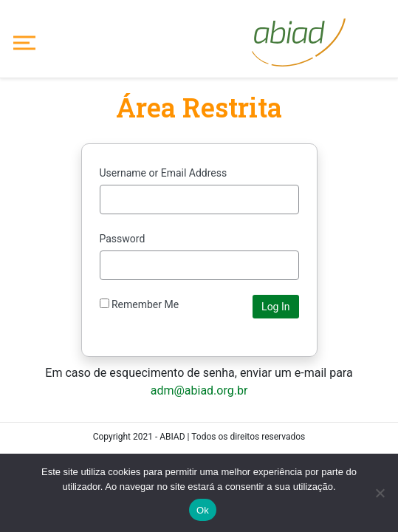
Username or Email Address (164, 173)
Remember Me (140, 304)
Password (123, 239)
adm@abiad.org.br (199, 391)
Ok (203, 510)
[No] (380, 493)
